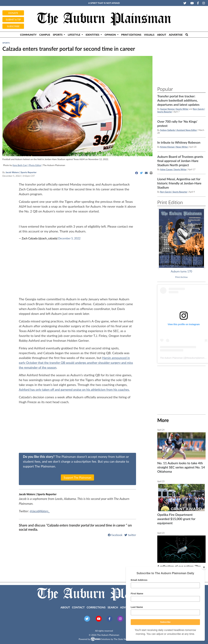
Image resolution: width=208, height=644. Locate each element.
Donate (13, 13)
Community (28, 35)
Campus (45, 35)
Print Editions (131, 35)
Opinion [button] (111, 35)
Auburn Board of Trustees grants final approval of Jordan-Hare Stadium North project (180, 161)
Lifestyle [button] (74, 35)
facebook (115, 535)
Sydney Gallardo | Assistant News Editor (179, 130)
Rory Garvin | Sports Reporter (174, 192)
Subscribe (13, 26)
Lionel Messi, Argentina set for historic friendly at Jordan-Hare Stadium (179, 183)
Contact (78, 607)
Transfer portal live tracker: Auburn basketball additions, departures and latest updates (178, 100)
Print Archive (182, 277)
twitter (130, 535)
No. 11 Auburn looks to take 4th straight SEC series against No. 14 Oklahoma (181, 467)
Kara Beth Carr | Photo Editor (27, 165)
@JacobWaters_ (40, 511)
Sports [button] (58, 35)
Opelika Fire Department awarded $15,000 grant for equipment (176, 519)
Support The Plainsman (77, 478)
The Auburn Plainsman (171, 358)
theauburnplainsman (197, 358)
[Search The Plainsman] (187, 35)
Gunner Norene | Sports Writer (174, 109)
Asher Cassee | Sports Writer (173, 169)
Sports (6, 43)
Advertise (176, 35)
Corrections (96, 607)
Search (113, 607)
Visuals (149, 35)
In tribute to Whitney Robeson (179, 142)
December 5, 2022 (69, 238)
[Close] (204, 567)
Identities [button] (93, 35)
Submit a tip (13, 20)
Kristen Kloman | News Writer (174, 147)
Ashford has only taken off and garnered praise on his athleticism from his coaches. (77, 389)
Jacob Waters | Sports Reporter (21, 172)
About (162, 35)
